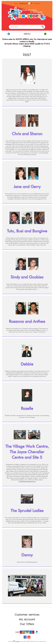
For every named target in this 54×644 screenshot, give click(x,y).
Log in (16, 3)
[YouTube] (29, 637)
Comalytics (17, 641)
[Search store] (27, 27)
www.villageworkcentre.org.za (27, 481)
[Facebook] (25, 637)
